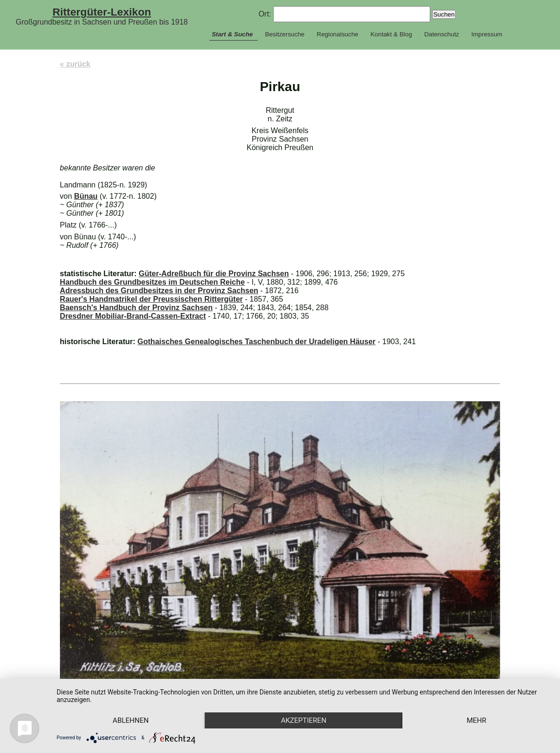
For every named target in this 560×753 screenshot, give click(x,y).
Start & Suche (232, 34)
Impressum (487, 34)
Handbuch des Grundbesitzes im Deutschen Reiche (152, 282)
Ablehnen (131, 720)
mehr (476, 720)
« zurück (75, 64)
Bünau (86, 196)
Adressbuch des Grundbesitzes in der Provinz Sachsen (159, 291)
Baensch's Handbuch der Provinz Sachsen (136, 308)
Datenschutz (442, 34)
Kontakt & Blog (391, 34)
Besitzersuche (285, 34)
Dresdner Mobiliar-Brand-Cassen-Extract (133, 316)
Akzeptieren (303, 720)
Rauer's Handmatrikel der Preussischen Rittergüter (151, 299)
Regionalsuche (337, 34)
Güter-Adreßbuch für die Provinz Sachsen (214, 274)
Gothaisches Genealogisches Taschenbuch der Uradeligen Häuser (256, 342)
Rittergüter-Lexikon (102, 12)
